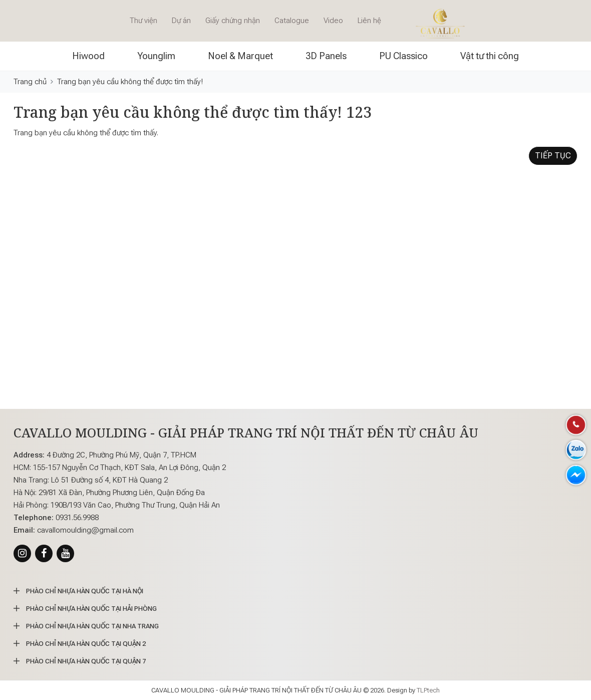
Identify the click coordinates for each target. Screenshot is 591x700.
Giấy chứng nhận (233, 21)
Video (333, 21)
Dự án (181, 21)
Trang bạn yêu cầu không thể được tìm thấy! (130, 82)
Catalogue (292, 21)
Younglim (156, 56)
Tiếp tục (553, 156)
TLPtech (428, 690)
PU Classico (403, 56)
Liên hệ (369, 21)
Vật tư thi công (490, 56)
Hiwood (88, 56)
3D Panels (326, 56)
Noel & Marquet (240, 56)
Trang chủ (30, 82)
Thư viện (143, 21)
